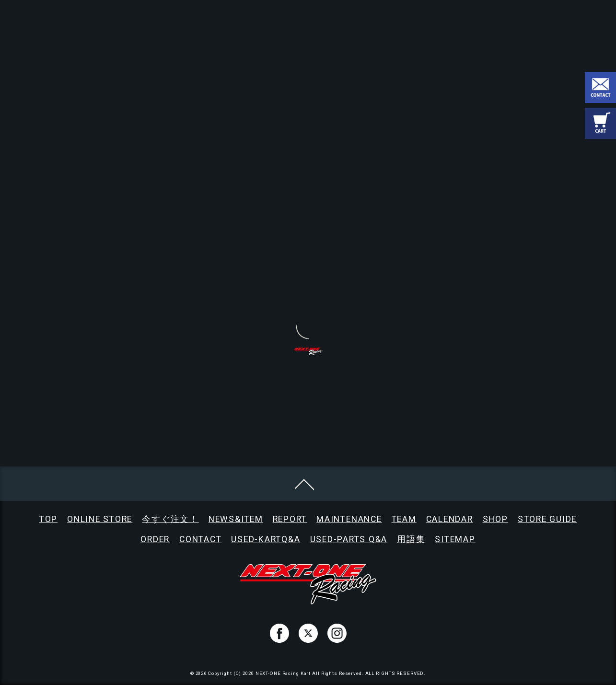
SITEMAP (455, 539)
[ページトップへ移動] (304, 484)
